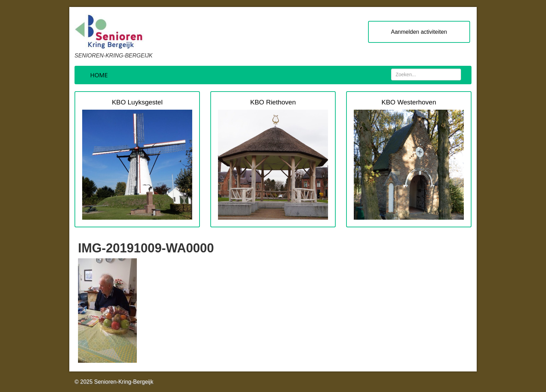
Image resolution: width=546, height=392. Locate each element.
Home (99, 75)
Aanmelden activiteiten (419, 32)
